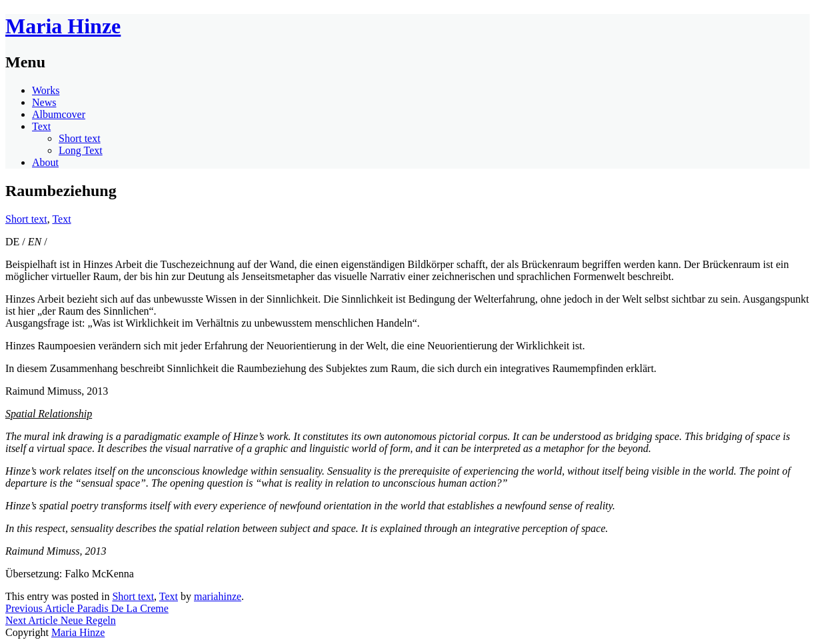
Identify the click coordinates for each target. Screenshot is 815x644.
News (44, 102)
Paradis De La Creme (87, 608)
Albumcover (59, 114)
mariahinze (218, 596)
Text (41, 126)
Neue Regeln (61, 620)
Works (46, 90)
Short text (80, 138)
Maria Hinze (63, 26)
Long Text (81, 150)
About (45, 162)
